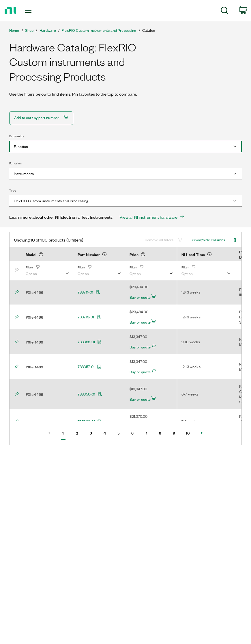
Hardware (48, 30)
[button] (47, 270)
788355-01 (90, 342)
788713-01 (89, 317)
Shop (29, 30)
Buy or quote (143, 297)
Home (14, 30)
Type (13, 190)
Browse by (17, 136)
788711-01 (89, 292)
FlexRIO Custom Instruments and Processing (99, 30)
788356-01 (90, 394)
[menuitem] (225, 11)
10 (190, 433)
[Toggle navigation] (36, 11)
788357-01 (90, 367)
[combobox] (125, 146)
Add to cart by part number (41, 117)
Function (16, 163)
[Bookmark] (18, 270)
